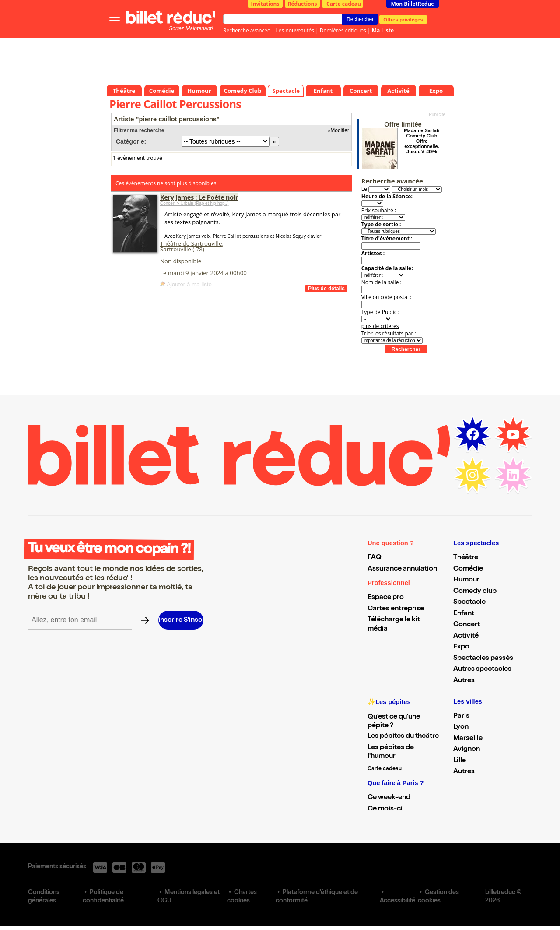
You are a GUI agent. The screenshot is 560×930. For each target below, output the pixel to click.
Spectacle (469, 602)
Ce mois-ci (385, 809)
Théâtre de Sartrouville (191, 243)
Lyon (461, 727)
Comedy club (475, 592)
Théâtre (466, 558)
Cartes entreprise (396, 609)
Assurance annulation (402, 569)
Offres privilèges (403, 19)
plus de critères (380, 326)
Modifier (340, 130)
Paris (461, 716)
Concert (467, 625)
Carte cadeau (344, 4)
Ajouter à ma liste (189, 284)
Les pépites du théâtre (403, 736)
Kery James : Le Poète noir (199, 197)
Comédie (468, 569)
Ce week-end (389, 798)
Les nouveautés (295, 30)
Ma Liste (383, 30)
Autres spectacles (482, 669)
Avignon (467, 750)
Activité (466, 636)
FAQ (374, 558)
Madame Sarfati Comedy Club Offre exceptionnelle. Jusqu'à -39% (422, 141)
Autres (464, 681)
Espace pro (386, 598)
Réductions (303, 4)
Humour (466, 580)
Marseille (468, 739)
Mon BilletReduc (413, 4)
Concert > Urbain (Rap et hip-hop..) (194, 203)
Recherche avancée (247, 30)
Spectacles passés (483, 659)
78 (199, 249)
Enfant (464, 614)
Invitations (265, 4)
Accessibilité (397, 901)
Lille (460, 761)
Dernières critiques (343, 30)
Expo (461, 647)
